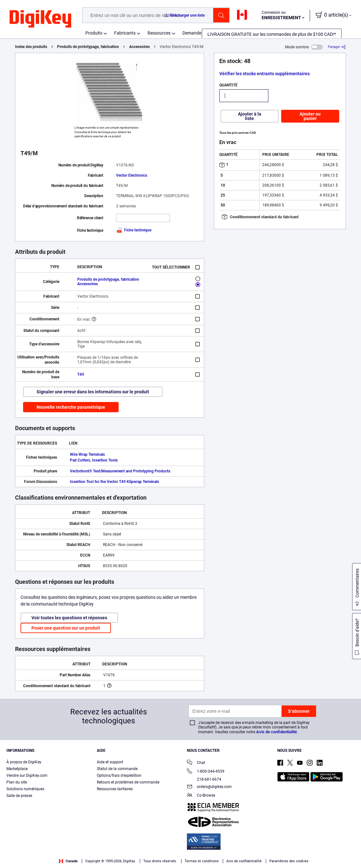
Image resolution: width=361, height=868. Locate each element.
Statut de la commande (117, 769)
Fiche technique (134, 230)
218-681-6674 (204, 779)
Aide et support (110, 762)
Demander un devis (201, 33)
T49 (81, 374)
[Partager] (337, 47)
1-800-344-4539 (206, 772)
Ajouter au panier (310, 116)
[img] (40, 19)
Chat (196, 763)
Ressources (159, 33)
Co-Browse (201, 796)
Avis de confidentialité (277, 732)
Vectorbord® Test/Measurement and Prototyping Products (120, 471)
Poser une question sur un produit (66, 628)
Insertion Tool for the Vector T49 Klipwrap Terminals (114, 482)
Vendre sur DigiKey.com (27, 776)
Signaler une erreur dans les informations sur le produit (93, 392)
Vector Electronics (132, 175)
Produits (94, 33)
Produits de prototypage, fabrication (88, 47)
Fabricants (125, 33)
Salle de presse (19, 796)
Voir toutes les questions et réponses (69, 618)
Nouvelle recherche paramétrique (71, 407)
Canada (68, 861)
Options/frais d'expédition (119, 776)
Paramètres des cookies (289, 861)
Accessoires (139, 47)
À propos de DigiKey (24, 762)
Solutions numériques (25, 789)
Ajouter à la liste (250, 116)
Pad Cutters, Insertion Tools (94, 460)
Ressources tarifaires (115, 789)
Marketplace (17, 769)
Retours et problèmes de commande (128, 782)
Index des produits (31, 47)
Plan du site (17, 782)
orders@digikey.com (209, 787)
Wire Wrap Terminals (87, 454)
